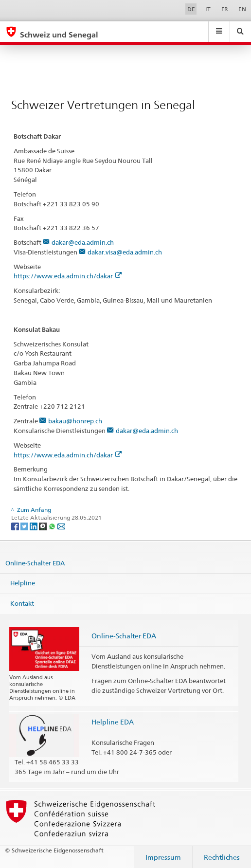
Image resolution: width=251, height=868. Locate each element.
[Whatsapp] (53, 526)
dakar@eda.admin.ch (83, 242)
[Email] (61, 526)
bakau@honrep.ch (75, 421)
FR (225, 9)
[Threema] (44, 526)
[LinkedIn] (34, 526)
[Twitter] (25, 526)
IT (208, 9)
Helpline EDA (113, 722)
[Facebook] (16, 526)
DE (191, 9)
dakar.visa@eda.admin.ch (125, 252)
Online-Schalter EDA (35, 562)
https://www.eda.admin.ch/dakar (68, 276)
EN (242, 9)
